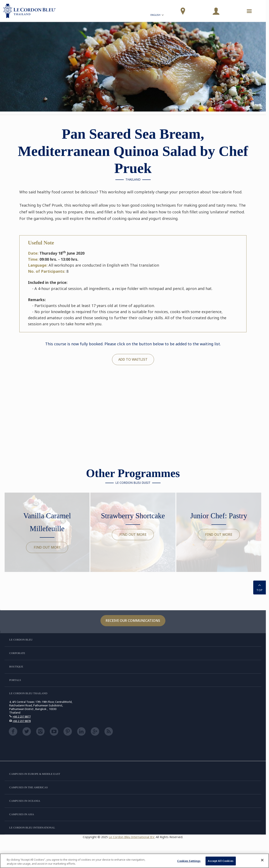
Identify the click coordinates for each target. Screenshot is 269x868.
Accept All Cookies (221, 861)
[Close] (262, 860)
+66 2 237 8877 (22, 716)
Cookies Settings (189, 861)
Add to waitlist (133, 359)
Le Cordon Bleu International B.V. (132, 837)
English (157, 15)
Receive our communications (133, 621)
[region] (134, 861)
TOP (260, 587)
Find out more (47, 547)
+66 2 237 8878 (22, 721)
